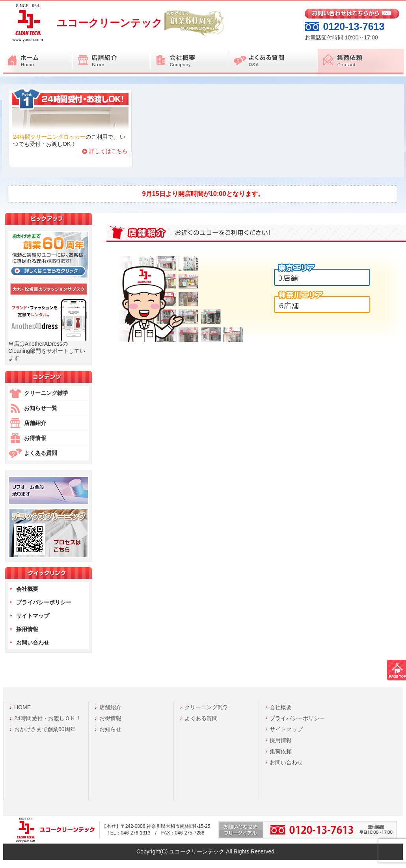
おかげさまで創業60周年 (45, 729)
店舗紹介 (35, 423)
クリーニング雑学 (46, 393)
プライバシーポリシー (44, 602)
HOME (22, 707)
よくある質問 (41, 453)
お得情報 (35, 438)
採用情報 (27, 629)
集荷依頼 (281, 751)
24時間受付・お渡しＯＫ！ (48, 718)
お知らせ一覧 (41, 408)
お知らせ (110, 729)
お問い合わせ (33, 643)
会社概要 (27, 589)
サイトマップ (33, 616)
